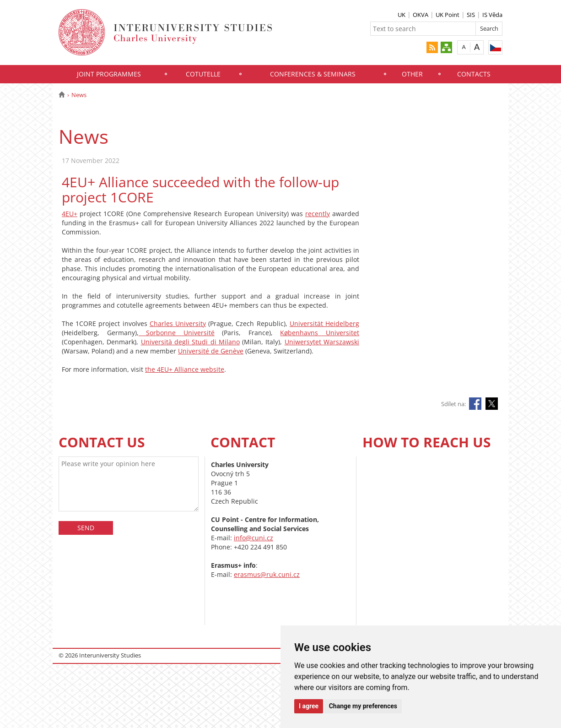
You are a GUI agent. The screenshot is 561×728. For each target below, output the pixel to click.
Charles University (178, 323)
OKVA (421, 15)
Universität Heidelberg (324, 323)
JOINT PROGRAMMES (109, 74)
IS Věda (492, 15)
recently (318, 214)
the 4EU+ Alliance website (185, 369)
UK (402, 15)
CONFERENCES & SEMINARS (313, 74)
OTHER (412, 74)
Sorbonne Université (177, 333)
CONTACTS (474, 74)
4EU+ (70, 214)
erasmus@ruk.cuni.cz (267, 574)
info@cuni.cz (254, 538)
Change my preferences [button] (363, 706)
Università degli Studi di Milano (190, 342)
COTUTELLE (203, 74)
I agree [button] (309, 706)
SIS (471, 15)
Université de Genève (211, 351)
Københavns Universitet (320, 333)
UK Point (448, 15)
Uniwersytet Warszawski (322, 342)
